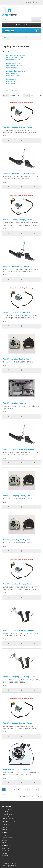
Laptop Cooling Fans (13, 63)
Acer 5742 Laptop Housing (14, 403)
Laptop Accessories (17, 38)
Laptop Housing (12, 73)
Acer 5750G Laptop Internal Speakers (19, 677)
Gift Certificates (7, 838)
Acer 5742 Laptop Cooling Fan (16, 359)
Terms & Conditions (8, 819)
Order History (6, 851)
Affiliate (4, 840)
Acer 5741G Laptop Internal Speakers (19, 266)
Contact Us (5, 825)
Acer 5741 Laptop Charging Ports (17, 220)
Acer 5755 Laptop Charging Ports (17, 723)
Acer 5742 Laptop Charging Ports (17, 312)
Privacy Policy (6, 816)
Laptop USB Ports (12, 81)
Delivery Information (8, 814)
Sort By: (5, 95)
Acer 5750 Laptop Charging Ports (17, 584)
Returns (4, 827)
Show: (26, 95)
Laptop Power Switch (13, 76)
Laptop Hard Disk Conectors (16, 71)
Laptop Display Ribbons (14, 65)
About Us (5, 812)
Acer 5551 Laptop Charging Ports (17, 127)
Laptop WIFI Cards (12, 84)
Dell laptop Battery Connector (16, 55)
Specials (4, 842)
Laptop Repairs (7, 809)
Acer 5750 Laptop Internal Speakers (19, 630)
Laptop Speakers (12, 79)
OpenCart (13, 863)
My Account (5, 848)
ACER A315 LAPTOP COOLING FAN (17, 769)
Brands (4, 836)
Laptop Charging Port (13, 60)
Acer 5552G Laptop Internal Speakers (19, 173)
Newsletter (5, 855)
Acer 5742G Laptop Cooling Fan (16, 496)
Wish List (5, 853)
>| (4, 793)
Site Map (4, 829)
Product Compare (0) (10, 90)
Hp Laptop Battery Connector (16, 57)
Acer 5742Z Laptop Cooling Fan (16, 540)
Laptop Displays (12, 68)
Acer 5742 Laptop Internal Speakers (19, 449)
